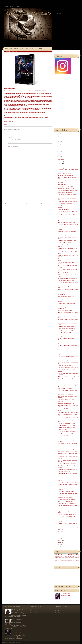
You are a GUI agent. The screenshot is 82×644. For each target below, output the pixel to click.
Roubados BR (33, 613)
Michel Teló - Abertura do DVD (65, 333)
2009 (58, 544)
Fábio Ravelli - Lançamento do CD (65, 311)
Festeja (56, 562)
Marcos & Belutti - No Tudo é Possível (66, 436)
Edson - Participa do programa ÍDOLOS (67, 329)
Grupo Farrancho (59, 609)
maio (60, 534)
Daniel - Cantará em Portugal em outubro (67, 503)
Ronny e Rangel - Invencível (64, 471)
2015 (58, 150)
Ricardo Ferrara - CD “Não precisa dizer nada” (68, 432)
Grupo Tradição (59, 611)
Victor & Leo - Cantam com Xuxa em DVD (67, 217)
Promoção (61, 562)
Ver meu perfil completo (66, 595)
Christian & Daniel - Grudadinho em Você (67, 241)
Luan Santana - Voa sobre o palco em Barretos (68, 191)
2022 (58, 138)
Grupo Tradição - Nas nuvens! (65, 173)
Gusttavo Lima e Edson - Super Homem (67, 423)
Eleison (63, 558)
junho (60, 532)
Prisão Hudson (75, 556)
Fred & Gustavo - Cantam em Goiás (66, 204)
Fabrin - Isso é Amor (62, 430)
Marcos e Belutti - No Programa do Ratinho (67, 509)
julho (60, 530)
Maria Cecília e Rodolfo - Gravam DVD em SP (68, 418)
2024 (58, 135)
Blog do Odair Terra (34, 609)
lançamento (57, 556)
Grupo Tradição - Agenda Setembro (66, 186)
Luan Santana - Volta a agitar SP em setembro (68, 451)
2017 (58, 146)
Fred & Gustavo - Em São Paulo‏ (65, 193)
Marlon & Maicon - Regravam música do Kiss (68, 360)
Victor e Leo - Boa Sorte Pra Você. (65, 366)
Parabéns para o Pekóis (63, 349)
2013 (58, 153)
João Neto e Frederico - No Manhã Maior (67, 351)
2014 (58, 151)
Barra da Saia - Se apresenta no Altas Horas (68, 379)
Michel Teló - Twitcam (63, 184)
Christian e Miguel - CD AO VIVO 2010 (66, 428)
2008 (58, 546)
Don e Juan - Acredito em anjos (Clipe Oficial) (68, 527)
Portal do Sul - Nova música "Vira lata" (66, 188)
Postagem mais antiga (46, 204)
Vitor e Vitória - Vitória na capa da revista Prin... (68, 202)
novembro (61, 162)
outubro (60, 164)
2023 (58, 136)
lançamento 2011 (66, 556)
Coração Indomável (69, 558)
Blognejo (32, 611)
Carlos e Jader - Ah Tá (63, 273)
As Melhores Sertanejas (15, 643)
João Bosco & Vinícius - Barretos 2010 (66, 223)
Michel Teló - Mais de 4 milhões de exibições (68, 278)
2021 (58, 140)
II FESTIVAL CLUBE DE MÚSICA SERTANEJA (68, 383)
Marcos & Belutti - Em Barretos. (65, 243)
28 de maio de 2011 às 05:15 (14, 142)
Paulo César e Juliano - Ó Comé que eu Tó (67, 469)
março (60, 538)
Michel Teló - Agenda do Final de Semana (67, 331)
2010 (58, 158)
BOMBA (56, 561)
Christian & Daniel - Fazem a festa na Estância (68, 438)
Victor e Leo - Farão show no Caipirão (66, 501)
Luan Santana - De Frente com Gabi (66, 280)
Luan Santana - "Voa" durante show (66, 394)
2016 (58, 148)
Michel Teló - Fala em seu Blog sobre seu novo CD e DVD (23, 49)
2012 (58, 155)
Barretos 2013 (58, 558)
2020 (58, 141)
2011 (58, 156)
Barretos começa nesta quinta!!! (65, 389)
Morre (75, 558)
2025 (58, 133)
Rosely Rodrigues (66, 562)
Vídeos (18, 6)
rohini (10, 138)
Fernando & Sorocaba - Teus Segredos (66, 499)
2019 (58, 143)
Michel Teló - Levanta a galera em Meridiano (68, 215)
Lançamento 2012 (61, 555)
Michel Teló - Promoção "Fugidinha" (66, 497)
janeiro (60, 542)
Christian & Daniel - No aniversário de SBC (67, 327)
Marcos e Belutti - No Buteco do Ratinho (67, 492)
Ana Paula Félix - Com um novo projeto (67, 449)
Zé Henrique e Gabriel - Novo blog (65, 175)
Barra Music (60, 561)
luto (70, 562)
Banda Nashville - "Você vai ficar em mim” (67, 447)
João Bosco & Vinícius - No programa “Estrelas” (68, 377)
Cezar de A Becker (66, 593)
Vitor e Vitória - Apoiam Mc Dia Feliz (66, 235)
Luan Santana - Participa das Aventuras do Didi (68, 368)
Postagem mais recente (10, 204)
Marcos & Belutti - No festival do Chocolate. (67, 464)
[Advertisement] (16, 192)
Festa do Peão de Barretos (74, 561)
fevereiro (60, 540)
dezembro (61, 160)
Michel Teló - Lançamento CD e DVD (66, 403)
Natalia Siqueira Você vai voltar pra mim (67, 477)
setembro (60, 166)
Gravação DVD (70, 559)
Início (7, 6)
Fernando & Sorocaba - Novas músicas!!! (67, 381)
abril (59, 536)
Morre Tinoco (76, 559)
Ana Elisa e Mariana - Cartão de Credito (67, 426)
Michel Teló (58, 613)
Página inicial (28, 204)
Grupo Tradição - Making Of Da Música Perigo (68, 483)
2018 (58, 145)
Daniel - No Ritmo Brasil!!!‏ (64, 209)
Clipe (65, 559)
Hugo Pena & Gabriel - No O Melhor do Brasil (68, 412)
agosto (60, 168)
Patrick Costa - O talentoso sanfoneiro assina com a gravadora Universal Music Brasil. (19, 621)
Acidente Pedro (73, 555)
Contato (12, 6)
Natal (58, 562)
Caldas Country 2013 (66, 561)
